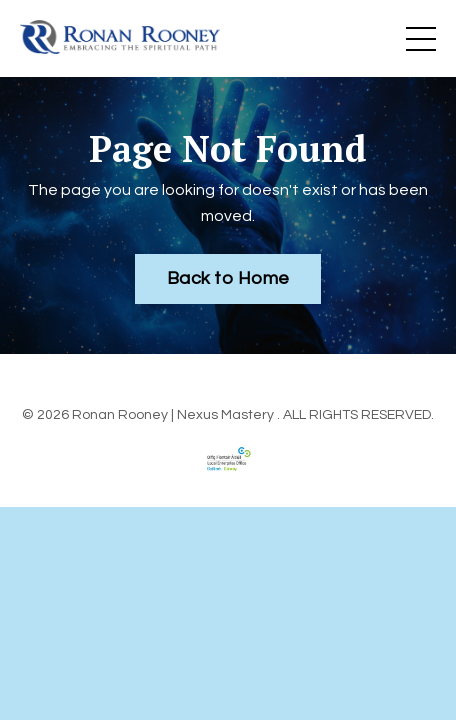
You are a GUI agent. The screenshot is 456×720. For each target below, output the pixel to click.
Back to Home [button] (228, 278)
